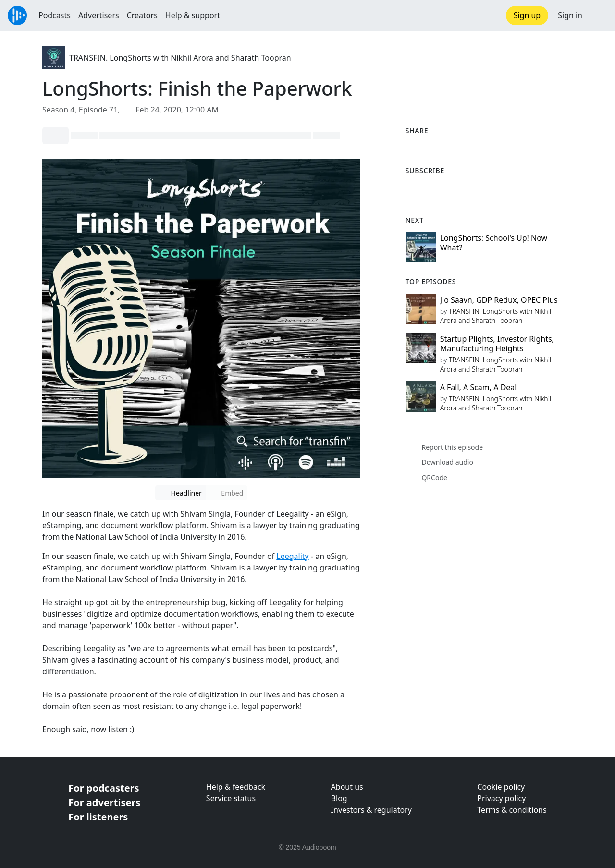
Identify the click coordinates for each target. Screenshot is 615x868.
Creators (142, 15)
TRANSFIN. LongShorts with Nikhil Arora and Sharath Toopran (180, 58)
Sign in (570, 15)
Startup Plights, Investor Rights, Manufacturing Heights (497, 343)
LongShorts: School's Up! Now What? (494, 242)
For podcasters (104, 788)
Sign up (527, 15)
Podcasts (55, 15)
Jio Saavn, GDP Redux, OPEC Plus (499, 300)
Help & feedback (236, 787)
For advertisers (104, 802)
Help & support (193, 15)
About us (347, 787)
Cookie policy (501, 787)
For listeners (98, 817)
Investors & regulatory (371, 810)
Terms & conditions (512, 810)
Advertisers (99, 15)
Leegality (292, 556)
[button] (599, 15)
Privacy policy (501, 798)
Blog (339, 798)
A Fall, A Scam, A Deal (479, 387)
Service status (231, 798)
